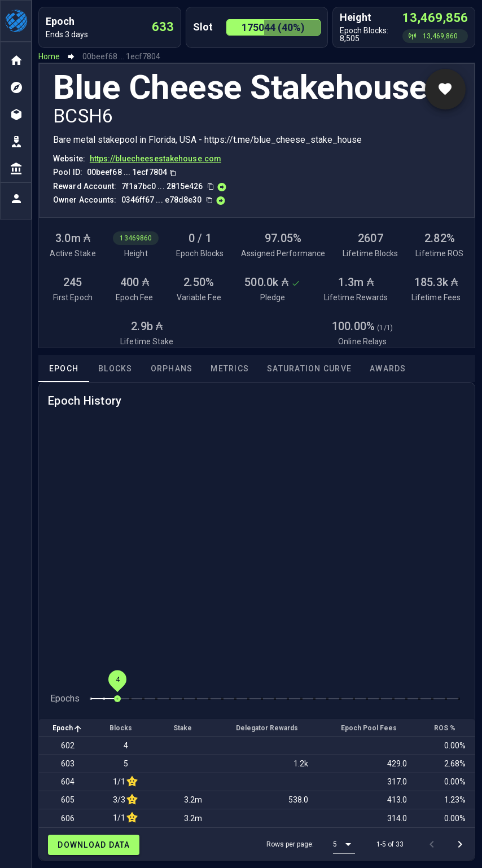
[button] (344, 844)
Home (49, 56)
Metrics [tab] (230, 369)
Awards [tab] (388, 369)
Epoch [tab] (64, 369)
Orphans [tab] (172, 369)
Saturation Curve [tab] (309, 369)
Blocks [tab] (115, 369)
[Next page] (460, 844)
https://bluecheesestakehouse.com (155, 159)
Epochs (65, 698)
